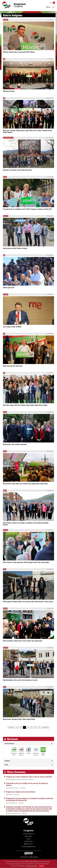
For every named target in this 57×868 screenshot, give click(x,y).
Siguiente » (45, 727)
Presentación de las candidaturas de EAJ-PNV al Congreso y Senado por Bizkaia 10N (27, 209)
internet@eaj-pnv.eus (29, 846)
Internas (7, 761)
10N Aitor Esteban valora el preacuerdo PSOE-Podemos (19, 52)
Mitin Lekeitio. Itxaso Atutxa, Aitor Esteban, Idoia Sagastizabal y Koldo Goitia (25, 484)
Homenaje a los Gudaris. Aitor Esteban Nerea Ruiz (17, 170)
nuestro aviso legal (32, 866)
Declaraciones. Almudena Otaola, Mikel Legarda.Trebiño (19, 719)
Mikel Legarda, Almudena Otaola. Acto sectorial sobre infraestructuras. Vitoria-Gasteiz (28, 601)
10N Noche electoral (9, 91)
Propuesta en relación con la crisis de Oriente (21, 792)
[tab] (28, 744)
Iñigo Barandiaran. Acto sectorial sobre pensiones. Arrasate (20, 680)
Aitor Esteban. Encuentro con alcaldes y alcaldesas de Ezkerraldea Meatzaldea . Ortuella (26, 524)
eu (50, 3)
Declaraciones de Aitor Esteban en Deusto (15, 248)
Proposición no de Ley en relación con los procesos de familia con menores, (27, 784)
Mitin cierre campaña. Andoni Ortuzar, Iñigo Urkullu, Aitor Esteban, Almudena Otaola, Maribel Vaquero (28, 131)
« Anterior (11, 727)
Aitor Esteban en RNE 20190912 (12, 327)
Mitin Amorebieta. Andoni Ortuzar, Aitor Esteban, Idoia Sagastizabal (23, 641)
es (54, 3)
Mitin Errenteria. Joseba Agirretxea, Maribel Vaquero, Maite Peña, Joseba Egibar (26, 562)
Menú (48, 7)
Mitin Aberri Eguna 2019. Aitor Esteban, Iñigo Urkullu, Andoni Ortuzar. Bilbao (25, 405)
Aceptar (41, 866)
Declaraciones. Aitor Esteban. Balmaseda (15, 444)
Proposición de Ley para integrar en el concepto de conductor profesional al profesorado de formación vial (29, 799)
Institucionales (9, 744)
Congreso (29, 830)
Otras (6, 765)
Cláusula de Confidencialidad (29, 857)
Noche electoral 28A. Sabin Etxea (13, 366)
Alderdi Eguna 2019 (9, 287)
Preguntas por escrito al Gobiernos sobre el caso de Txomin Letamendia (29, 777)
